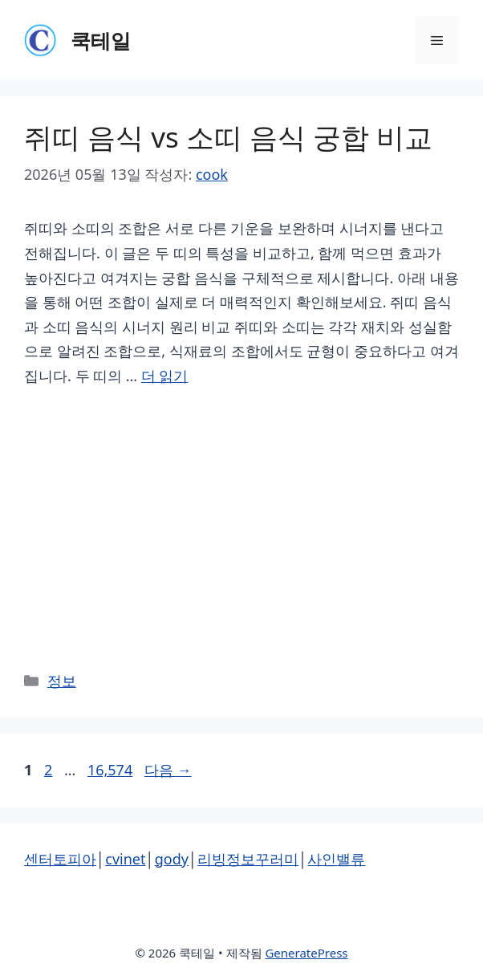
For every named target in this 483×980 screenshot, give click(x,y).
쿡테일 (101, 40)
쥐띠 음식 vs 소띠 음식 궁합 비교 (228, 137)
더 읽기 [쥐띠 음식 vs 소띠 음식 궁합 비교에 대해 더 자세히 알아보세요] (165, 376)
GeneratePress (306, 953)
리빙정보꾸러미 (248, 859)
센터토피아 (60, 859)
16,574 (110, 770)
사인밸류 (336, 859)
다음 (168, 770)
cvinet (125, 859)
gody (172, 859)
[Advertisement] (241, 527)
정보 (62, 681)
